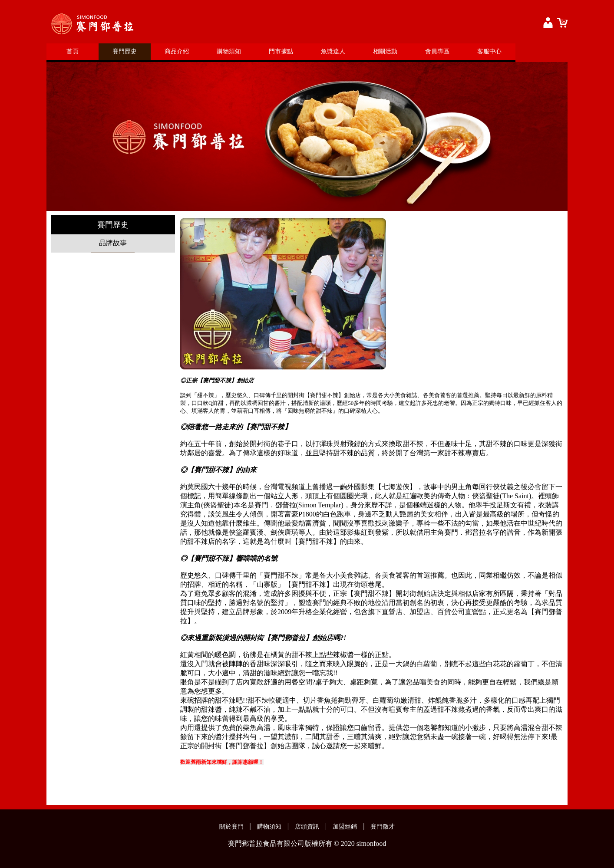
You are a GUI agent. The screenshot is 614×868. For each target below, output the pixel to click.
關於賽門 (231, 827)
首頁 (73, 51)
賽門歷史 (125, 51)
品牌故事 (113, 243)
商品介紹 (177, 51)
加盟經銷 (345, 827)
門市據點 (281, 51)
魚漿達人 (333, 51)
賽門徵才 (383, 827)
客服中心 (489, 51)
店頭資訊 (307, 827)
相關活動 (385, 51)
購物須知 (229, 51)
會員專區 (437, 51)
